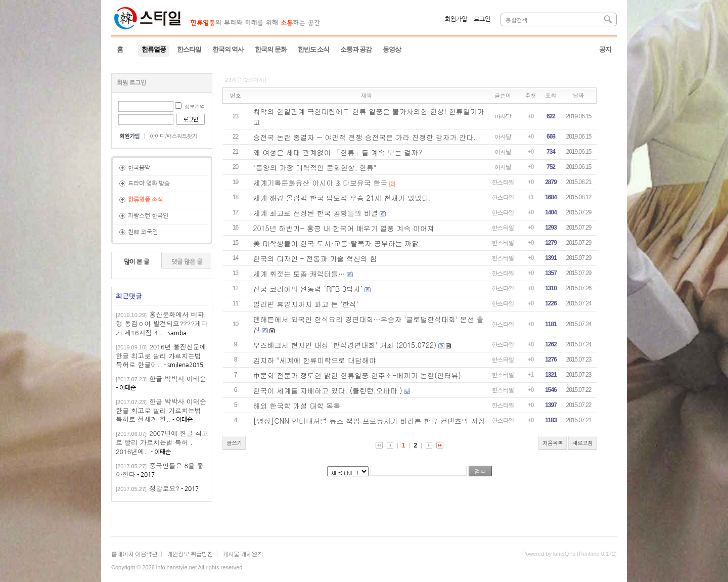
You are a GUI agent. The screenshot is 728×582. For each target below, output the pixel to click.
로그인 (482, 19)
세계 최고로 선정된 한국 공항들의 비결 (316, 213)
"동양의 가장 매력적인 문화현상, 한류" (315, 167)
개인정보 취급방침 (190, 553)
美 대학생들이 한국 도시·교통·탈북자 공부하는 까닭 (336, 243)
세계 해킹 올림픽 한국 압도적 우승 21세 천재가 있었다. (342, 198)
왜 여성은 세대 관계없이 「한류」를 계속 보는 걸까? (338, 152)
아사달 (503, 116)
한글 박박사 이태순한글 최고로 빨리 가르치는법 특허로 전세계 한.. (161, 410)
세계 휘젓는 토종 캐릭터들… (299, 274)
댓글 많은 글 (187, 262)
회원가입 (456, 19)
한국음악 (139, 168)
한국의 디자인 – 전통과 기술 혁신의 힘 (315, 258)
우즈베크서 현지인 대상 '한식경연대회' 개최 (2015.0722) (345, 345)
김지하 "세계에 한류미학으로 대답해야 (315, 360)
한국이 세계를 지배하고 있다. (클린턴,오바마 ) (328, 390)
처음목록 (553, 443)
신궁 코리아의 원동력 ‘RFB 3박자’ (308, 289)
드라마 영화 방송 (149, 184)
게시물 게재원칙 (243, 553)
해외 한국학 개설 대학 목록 (297, 406)
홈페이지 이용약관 (134, 553)
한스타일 (503, 182)
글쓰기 (234, 443)
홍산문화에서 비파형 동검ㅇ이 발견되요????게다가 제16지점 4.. (162, 323)
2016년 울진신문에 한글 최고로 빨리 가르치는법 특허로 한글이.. (161, 356)
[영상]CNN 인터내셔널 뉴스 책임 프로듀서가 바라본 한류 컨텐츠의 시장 (369, 421)
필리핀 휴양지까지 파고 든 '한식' (306, 304)
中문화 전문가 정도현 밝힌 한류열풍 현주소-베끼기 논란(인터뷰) (357, 375)
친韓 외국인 (143, 232)
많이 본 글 (136, 262)
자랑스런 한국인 (148, 216)
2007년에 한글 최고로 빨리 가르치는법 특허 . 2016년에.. (162, 442)
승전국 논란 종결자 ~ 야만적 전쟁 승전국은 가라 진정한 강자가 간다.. (366, 137)
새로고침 (582, 443)
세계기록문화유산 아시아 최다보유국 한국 (321, 183)
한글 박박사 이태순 (178, 378)
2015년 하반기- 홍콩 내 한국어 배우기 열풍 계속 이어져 (344, 228)
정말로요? (164, 488)
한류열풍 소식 (145, 200)
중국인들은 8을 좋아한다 (160, 470)
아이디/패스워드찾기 (173, 136)
